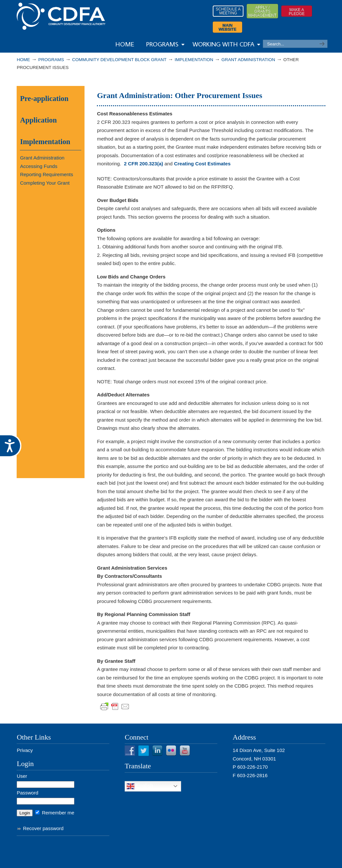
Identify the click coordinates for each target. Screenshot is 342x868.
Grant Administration (249, 60)
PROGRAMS (51, 60)
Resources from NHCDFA (61, 16)
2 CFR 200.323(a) (144, 164)
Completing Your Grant (45, 183)
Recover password (43, 828)
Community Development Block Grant (119, 60)
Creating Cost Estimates (202, 164)
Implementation (194, 60)
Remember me (55, 813)
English (140, 786)
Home (23, 60)
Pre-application (44, 99)
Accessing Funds (39, 166)
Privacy (25, 750)
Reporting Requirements (47, 174)
